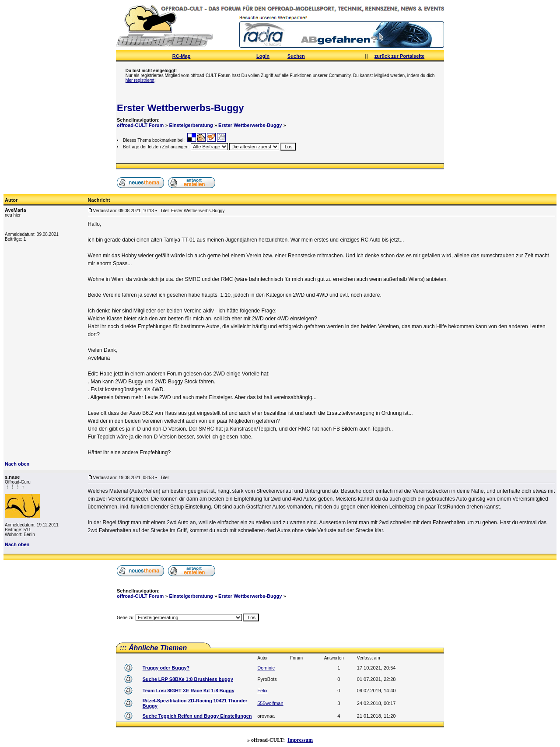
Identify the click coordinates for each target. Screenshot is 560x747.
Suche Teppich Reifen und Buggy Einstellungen (197, 716)
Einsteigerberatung (191, 125)
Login (263, 56)
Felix (262, 691)
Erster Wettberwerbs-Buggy (180, 108)
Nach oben (17, 464)
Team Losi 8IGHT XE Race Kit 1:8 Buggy (189, 691)
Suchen (296, 56)
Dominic (266, 668)
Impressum (300, 740)
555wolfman (270, 703)
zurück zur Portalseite (399, 56)
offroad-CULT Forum (140, 125)
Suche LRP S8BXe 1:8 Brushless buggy (188, 679)
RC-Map (182, 56)
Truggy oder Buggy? (166, 668)
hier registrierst (140, 80)
